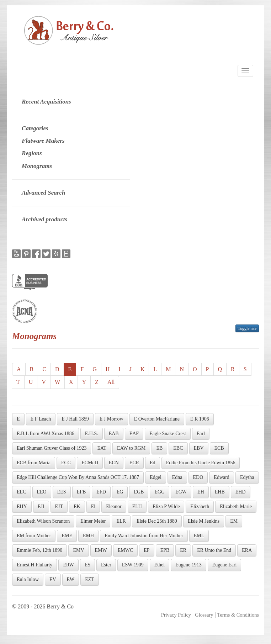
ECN (114, 463)
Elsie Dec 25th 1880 (157, 521)
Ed (153, 463)
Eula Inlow (28, 579)
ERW (68, 565)
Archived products (44, 219)
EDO (198, 477)
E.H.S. (92, 434)
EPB (165, 550)
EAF (134, 434)
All (111, 382)
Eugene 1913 (188, 565)
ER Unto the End (214, 550)
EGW (181, 492)
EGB (139, 492)
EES (62, 492)
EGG (160, 492)
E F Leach (41, 419)
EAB (114, 434)
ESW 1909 (133, 565)
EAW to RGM (131, 448)
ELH (137, 506)
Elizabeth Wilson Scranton (43, 521)
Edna (177, 477)
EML (199, 536)
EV (53, 579)
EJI (41, 506)
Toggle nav (247, 328)
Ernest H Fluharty (34, 565)
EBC (178, 448)
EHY (22, 506)
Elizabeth (200, 506)
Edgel (156, 477)
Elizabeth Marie (236, 506)
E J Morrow (111, 419)
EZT (90, 579)
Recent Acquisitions (46, 102)
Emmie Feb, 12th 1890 (39, 550)
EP (147, 550)
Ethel (160, 565)
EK (77, 506)
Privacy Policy (176, 615)
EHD (241, 492)
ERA (247, 550)
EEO (42, 492)
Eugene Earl (225, 565)
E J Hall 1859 (75, 419)
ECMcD (90, 463)
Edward (222, 477)
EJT (59, 506)
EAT (102, 448)
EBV (199, 448)
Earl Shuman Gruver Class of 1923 (52, 448)
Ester (106, 565)
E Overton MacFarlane (157, 419)
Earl (201, 434)
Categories (35, 128)
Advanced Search (43, 193)
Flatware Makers (43, 141)
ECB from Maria (34, 463)
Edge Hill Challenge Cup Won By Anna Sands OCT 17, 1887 (78, 477)
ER (183, 550)
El (93, 506)
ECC (66, 463)
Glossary (204, 615)
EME (67, 536)
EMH (88, 536)
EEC (21, 492)
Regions (32, 153)
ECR (134, 463)
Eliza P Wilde (166, 506)
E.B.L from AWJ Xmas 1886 (46, 434)
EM (234, 521)
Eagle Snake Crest (168, 434)
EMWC (126, 550)
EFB (81, 492)
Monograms (37, 166)
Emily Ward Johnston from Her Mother (144, 536)
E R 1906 (200, 419)
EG (120, 492)
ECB (219, 448)
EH (201, 492)
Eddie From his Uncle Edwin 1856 (201, 463)
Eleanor (114, 506)
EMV (78, 550)
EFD (101, 492)
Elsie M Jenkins (204, 521)
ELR (121, 521)
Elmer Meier (93, 521)
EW (71, 579)
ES (87, 565)
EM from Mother (34, 536)
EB (159, 448)
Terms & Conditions (238, 615)
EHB (220, 492)
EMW (101, 550)
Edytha (247, 477)
